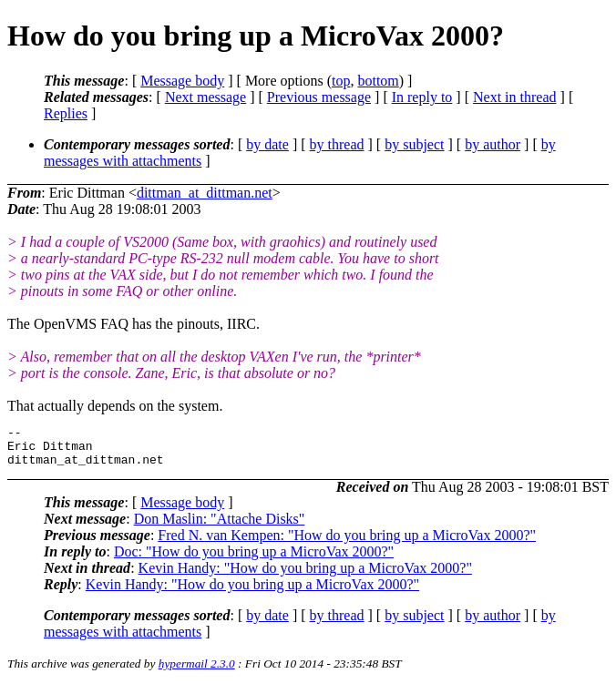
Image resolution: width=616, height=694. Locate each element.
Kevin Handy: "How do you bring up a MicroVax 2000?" (305, 576)
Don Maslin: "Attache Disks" (220, 527)
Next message (205, 97)
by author (493, 144)
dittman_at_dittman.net (205, 193)
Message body (182, 81)
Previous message (319, 97)
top (341, 81)
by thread (337, 144)
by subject (414, 144)
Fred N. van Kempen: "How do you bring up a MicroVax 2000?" (347, 543)
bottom (378, 81)
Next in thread (515, 97)
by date (267, 144)
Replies (66, 113)
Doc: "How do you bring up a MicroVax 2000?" (254, 560)
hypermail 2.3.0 (197, 672)
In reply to (422, 97)
